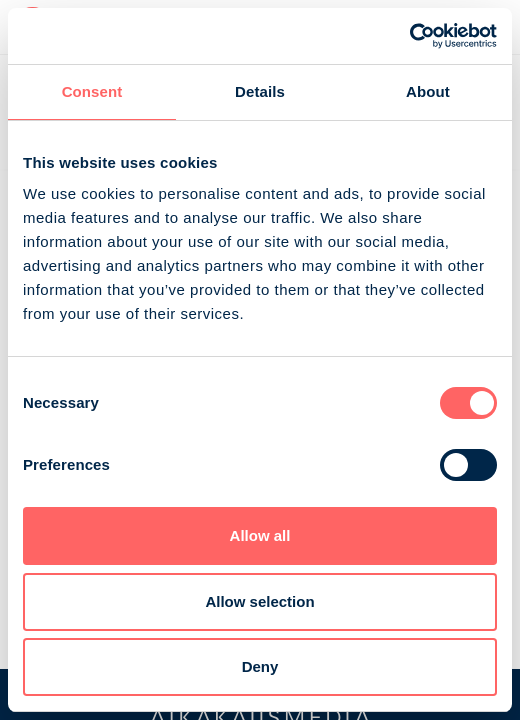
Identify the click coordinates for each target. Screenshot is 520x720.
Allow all (260, 535)
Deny (260, 666)
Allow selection (259, 601)
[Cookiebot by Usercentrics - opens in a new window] (409, 36)
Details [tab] (260, 91)
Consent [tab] (92, 91)
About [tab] (428, 91)
